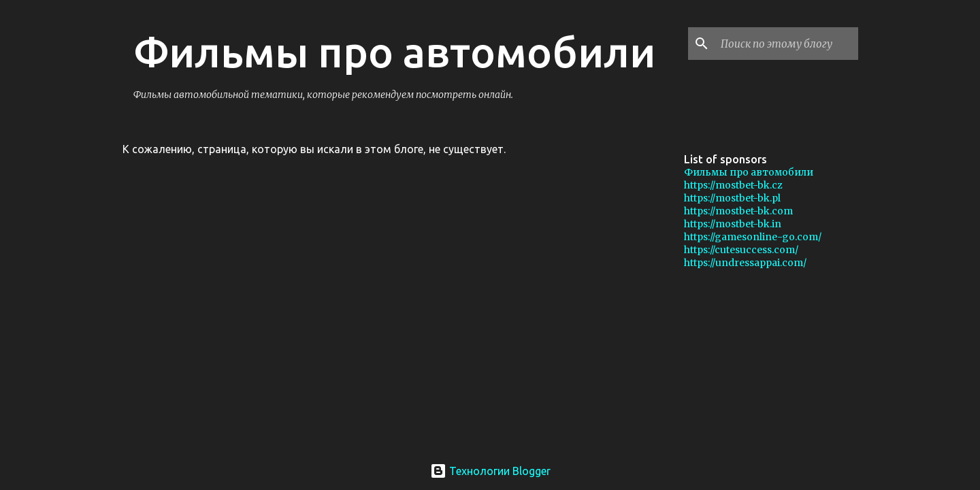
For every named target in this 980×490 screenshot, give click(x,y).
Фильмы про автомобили (394, 52)
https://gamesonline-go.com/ (753, 237)
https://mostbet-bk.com (738, 211)
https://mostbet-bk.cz (733, 185)
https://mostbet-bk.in (733, 224)
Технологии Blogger (490, 471)
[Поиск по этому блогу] (787, 44)
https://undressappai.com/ (745, 263)
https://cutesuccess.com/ (741, 250)
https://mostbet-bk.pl (732, 198)
